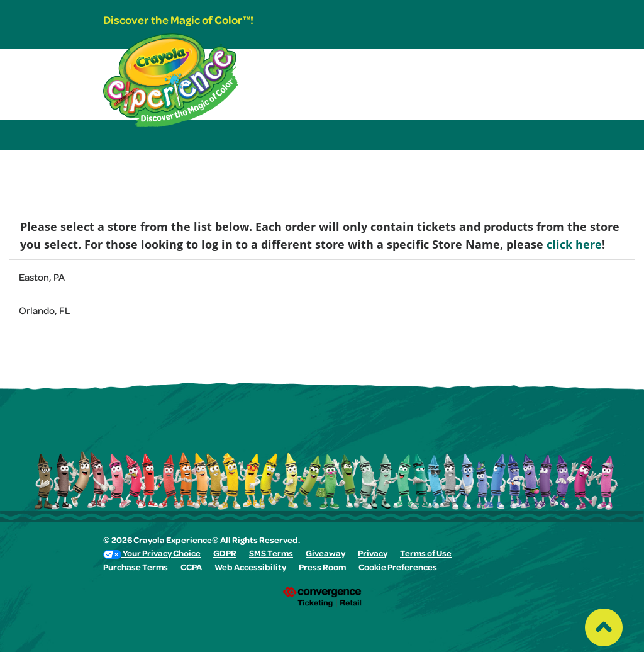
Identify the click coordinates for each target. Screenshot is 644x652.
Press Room (322, 568)
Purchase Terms (136, 568)
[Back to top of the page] (604, 624)
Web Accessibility (250, 568)
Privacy (373, 554)
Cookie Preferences (398, 568)
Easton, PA (42, 279)
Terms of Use (426, 554)
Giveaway (325, 554)
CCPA (191, 568)
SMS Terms (271, 554)
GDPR (225, 554)
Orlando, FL (44, 312)
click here (574, 244)
